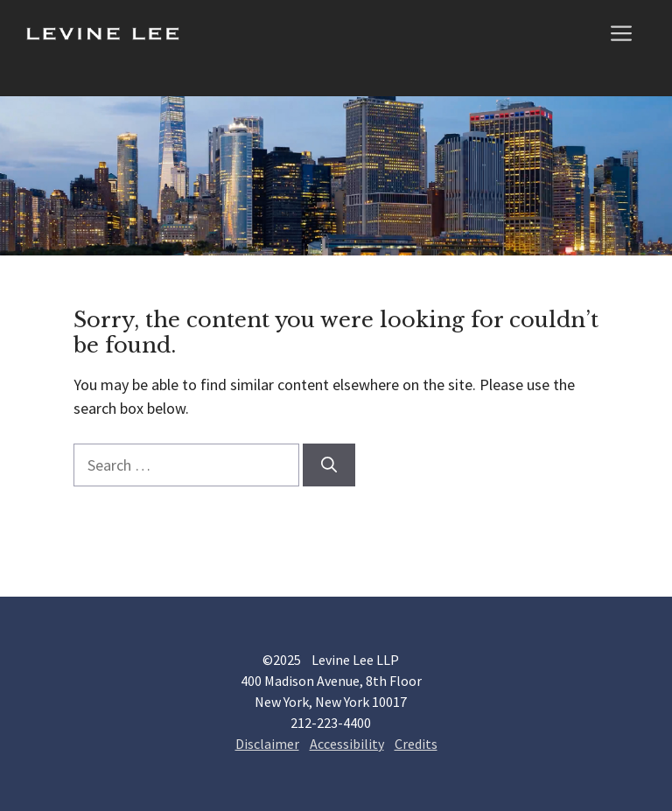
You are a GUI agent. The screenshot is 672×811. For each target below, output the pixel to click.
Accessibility (347, 744)
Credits (416, 744)
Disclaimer (267, 744)
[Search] (329, 465)
